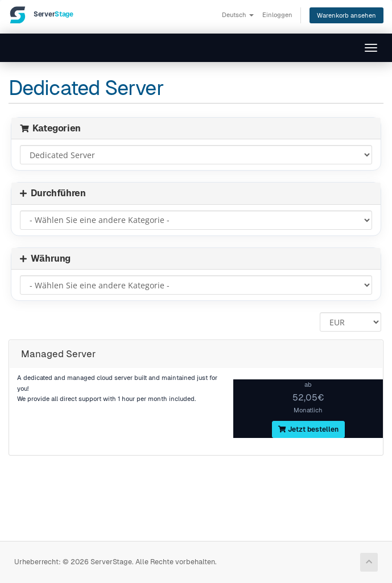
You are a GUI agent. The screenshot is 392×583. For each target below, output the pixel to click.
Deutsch (238, 15)
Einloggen (277, 15)
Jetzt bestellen (308, 429)
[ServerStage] (41, 15)
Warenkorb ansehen (346, 15)
